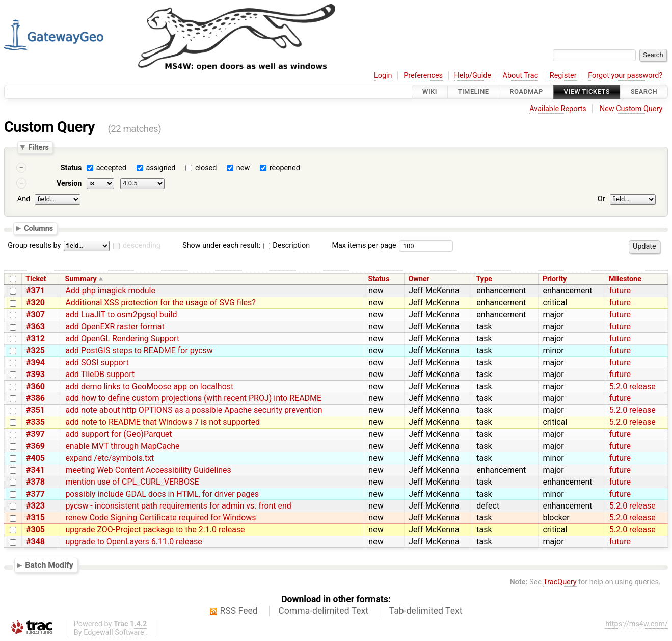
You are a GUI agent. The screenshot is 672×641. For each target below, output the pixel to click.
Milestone (625, 279)
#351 (35, 410)
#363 (35, 326)
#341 (35, 470)
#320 (35, 302)
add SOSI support (97, 363)
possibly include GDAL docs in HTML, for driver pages (162, 494)
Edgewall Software (114, 633)
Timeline (474, 91)
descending (142, 245)
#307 (35, 315)
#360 (35, 386)
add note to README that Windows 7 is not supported (163, 422)
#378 (35, 482)
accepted (111, 168)
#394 (35, 363)
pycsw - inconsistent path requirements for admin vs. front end (178, 506)
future (620, 291)
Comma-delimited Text (323, 611)
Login (383, 76)
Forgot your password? (625, 76)
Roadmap (526, 91)
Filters (38, 147)
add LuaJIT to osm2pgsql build (121, 315)
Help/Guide (473, 76)
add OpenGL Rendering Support (122, 339)
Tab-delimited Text (426, 611)
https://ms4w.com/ (637, 624)
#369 (35, 446)
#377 (35, 494)
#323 (35, 506)
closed (206, 168)
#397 (35, 434)
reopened (285, 168)
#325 (35, 350)
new (243, 168)
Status (71, 168)
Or (601, 199)
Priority (555, 279)
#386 (35, 398)
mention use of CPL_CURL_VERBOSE (132, 482)
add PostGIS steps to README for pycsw (139, 350)
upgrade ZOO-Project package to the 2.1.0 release (155, 530)
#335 (35, 422)
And (24, 199)
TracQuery (560, 582)
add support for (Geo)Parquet (118, 434)
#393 (35, 374)
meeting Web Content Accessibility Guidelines (148, 470)
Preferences (423, 76)
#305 (35, 530)
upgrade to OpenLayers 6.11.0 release (133, 541)
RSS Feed (239, 611)
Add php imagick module (110, 291)
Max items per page (364, 245)
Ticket (36, 279)
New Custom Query (631, 109)
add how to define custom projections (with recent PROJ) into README (193, 398)
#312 (35, 339)
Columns (38, 228)
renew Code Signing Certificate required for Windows (160, 517)
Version (69, 184)
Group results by (34, 245)
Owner (419, 279)
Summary (81, 279)
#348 (35, 541)
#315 (35, 517)
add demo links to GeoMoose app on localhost (149, 386)
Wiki (430, 91)
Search (644, 91)
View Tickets (587, 91)
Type (484, 279)
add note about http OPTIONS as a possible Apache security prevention (194, 410)
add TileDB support (100, 374)
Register (563, 76)
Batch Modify (49, 565)
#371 (35, 291)
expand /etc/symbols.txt (110, 458)
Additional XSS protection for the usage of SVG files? (160, 302)
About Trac (521, 76)
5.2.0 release (633, 386)
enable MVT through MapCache (122, 446)
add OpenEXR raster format (115, 326)
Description (287, 245)
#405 (35, 458)
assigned (160, 168)
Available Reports (558, 109)
